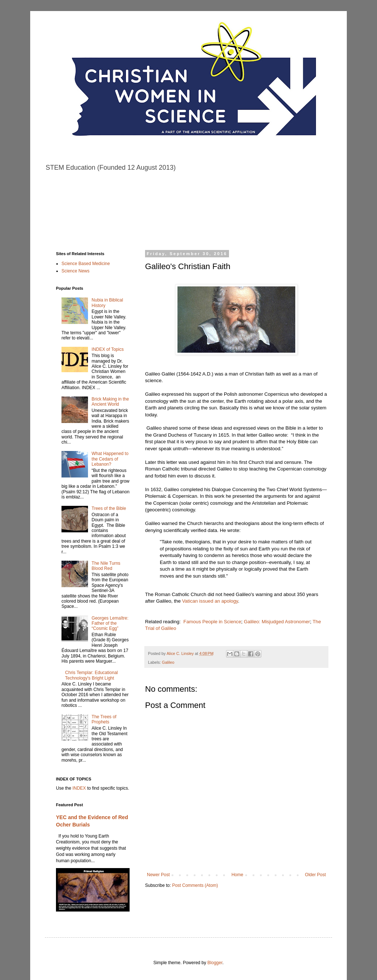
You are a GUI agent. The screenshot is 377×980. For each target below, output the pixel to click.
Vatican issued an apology (210, 601)
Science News (75, 271)
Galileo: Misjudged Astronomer (277, 622)
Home (237, 875)
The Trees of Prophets (104, 719)
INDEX (79, 788)
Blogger (215, 963)
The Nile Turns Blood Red (106, 566)
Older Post (315, 875)
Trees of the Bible (109, 508)
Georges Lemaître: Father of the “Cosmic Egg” (110, 623)
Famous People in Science (212, 622)
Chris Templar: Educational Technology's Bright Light (91, 675)
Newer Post (158, 875)
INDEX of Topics (108, 349)
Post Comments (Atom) (195, 885)
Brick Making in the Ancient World (110, 402)
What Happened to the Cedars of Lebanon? (110, 459)
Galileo (168, 662)
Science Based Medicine (86, 264)
